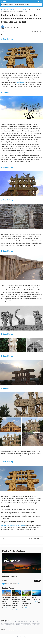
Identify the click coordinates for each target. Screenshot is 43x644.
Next (39, 603)
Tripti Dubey (26, 608)
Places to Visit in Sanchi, (20, 622)
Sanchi (5, 92)
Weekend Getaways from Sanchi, (8, 622)
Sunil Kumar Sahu (18, 610)
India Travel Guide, (28, 626)
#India (18, 631)
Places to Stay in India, (9, 626)
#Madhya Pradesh (13, 631)
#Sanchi (3, 631)
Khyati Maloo (7, 608)
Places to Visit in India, (19, 626)
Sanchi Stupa (8, 39)
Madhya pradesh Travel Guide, (26, 625)
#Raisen (7, 631)
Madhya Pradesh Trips (23, 10)
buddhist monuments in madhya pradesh (13, 525)
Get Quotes (37, 581)
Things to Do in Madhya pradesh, (12, 625)
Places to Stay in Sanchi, (31, 622)
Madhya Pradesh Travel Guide (10, 10)
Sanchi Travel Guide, (11, 623)
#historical (22, 631)
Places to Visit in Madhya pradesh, (23, 623)
